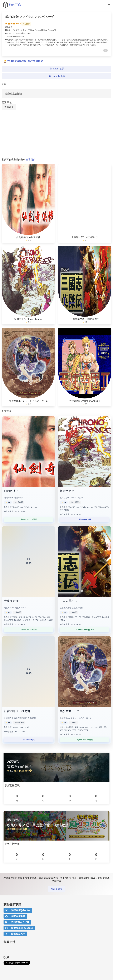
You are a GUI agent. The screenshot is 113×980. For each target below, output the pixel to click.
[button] (109, 4)
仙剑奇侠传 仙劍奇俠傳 (28, 237)
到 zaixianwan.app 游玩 (84, 630)
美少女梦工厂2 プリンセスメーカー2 (28, 401)
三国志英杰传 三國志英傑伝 (85, 319)
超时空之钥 (67, 491)
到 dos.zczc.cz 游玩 (28, 519)
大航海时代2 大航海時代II (85, 237)
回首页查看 (56, 889)
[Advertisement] (56, 134)
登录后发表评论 (14, 94)
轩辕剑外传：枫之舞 (17, 711)
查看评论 (9, 107)
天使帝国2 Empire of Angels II (85, 401)
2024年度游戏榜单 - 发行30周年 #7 (25, 61)
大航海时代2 (12, 601)
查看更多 (31, 160)
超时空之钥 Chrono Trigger (28, 319)
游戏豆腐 (11, 5)
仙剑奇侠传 (11, 491)
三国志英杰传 (69, 601)
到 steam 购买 (57, 69)
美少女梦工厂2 (69, 711)
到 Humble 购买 (56, 76)
